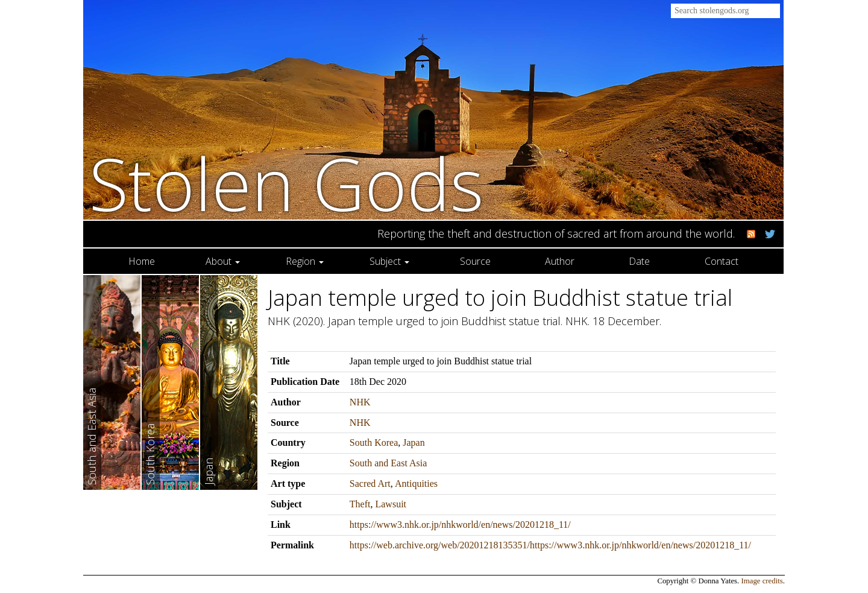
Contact (722, 261)
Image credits (762, 581)
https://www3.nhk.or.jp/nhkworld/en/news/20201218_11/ (460, 525)
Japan (414, 442)
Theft (360, 504)
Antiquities (416, 484)
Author (560, 261)
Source (475, 261)
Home (142, 261)
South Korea (374, 442)
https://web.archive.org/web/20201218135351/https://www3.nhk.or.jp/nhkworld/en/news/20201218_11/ (550, 545)
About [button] (223, 261)
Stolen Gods (287, 183)
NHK (360, 402)
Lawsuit (391, 504)
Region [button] (305, 261)
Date (639, 261)
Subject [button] (389, 261)
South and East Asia (388, 463)
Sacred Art (370, 484)
